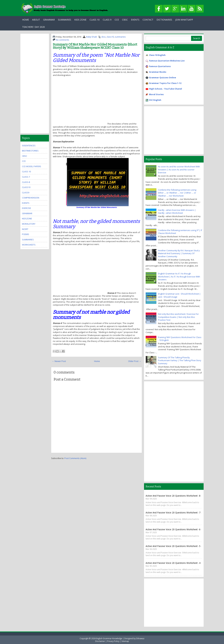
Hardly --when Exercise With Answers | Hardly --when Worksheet (177, 212)
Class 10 (95, 20)
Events (135, 20)
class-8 (26, 182)
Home (26, 20)
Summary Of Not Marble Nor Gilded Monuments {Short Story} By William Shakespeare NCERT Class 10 (95, 46)
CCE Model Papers (32, 166)
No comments (63, 40)
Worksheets (29, 245)
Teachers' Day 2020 (33, 27)
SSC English (155, 100)
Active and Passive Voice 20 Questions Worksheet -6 (173, 529)
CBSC (125, 20)
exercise (26, 208)
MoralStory (29, 224)
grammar (27, 213)
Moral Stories (156, 94)
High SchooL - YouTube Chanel (165, 89)
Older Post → (135, 361)
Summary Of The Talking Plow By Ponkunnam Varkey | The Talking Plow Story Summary (180, 360)
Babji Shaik (92, 37)
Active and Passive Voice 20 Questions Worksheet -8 (173, 496)
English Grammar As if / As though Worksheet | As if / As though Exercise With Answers (179, 277)
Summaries (65, 20)
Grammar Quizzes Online (163, 77)
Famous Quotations (160, 66)
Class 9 (107, 20)
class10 (110, 37)
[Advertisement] (80, 102)
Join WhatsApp (184, 20)
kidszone (27, 219)
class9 (26, 193)
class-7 (26, 177)
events (26, 203)
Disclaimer (100, 641)
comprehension (31, 198)
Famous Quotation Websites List (167, 61)
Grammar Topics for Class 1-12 (165, 83)
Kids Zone (80, 20)
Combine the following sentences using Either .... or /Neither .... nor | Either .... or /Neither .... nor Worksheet (177, 193)
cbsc (103, 37)
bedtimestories (30, 151)
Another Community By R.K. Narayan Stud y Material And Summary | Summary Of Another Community (179, 253)
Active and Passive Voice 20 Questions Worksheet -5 (173, 546)
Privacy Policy (113, 641)
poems (26, 234)
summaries (120, 37)
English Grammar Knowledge (109, 638)
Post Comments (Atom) (75, 458)
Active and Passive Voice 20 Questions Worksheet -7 (173, 513)
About (36, 20)
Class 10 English (157, 55)
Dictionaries (164, 20)
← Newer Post (59, 361)
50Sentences (29, 146)
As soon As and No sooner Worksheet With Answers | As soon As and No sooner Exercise (179, 170)
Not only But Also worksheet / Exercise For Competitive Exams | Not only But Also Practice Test (178, 317)
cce (24, 161)
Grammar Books (158, 72)
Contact (148, 20)
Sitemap (125, 641)
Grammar (49, 20)
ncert (25, 229)
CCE (117, 20)
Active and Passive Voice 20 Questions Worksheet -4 (173, 563)
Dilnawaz (140, 638)
